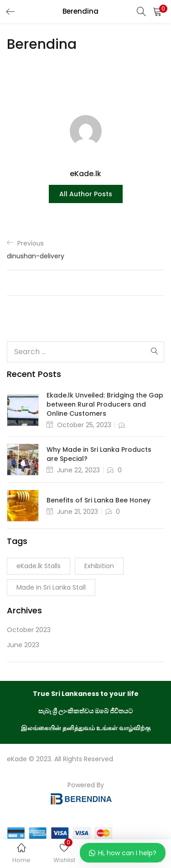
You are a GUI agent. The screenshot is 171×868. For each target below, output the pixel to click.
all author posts (86, 194)
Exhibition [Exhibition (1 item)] (99, 566)
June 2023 (23, 645)
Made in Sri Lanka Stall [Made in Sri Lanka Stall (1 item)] (51, 587)
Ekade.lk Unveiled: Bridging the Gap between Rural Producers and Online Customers (105, 404)
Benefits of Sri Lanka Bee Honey (98, 500)
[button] (157, 11)
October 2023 (29, 630)
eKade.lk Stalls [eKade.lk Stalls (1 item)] (39, 566)
